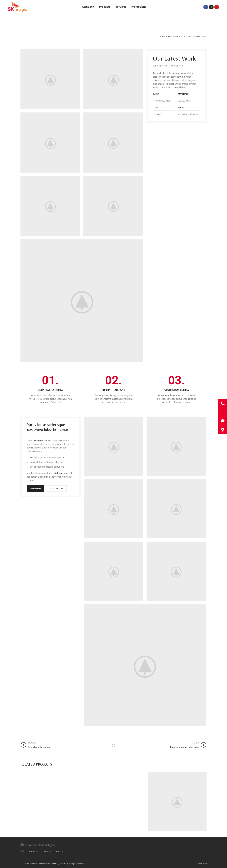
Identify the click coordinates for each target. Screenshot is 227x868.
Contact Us (33, 851)
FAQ (22, 851)
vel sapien (38, 441)
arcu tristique (55, 473)
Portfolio (173, 37)
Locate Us (47, 851)
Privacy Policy (201, 864)
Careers (59, 851)
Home (162, 37)
